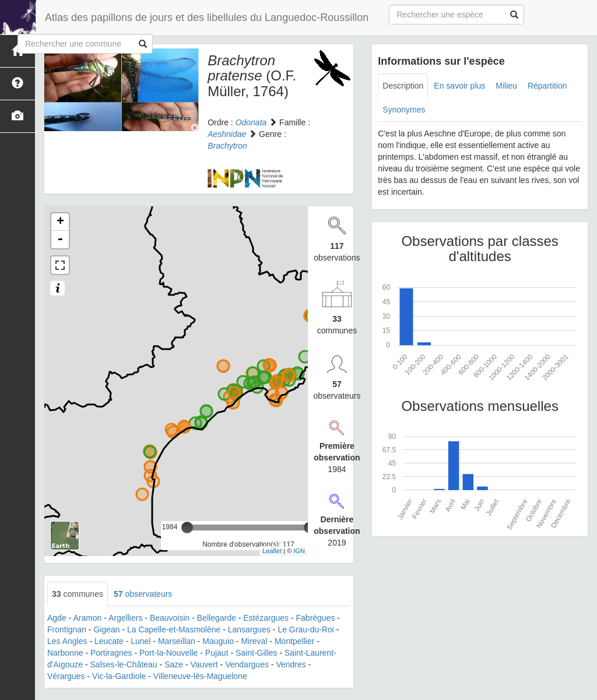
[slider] (187, 527)
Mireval (254, 641)
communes (78, 594)
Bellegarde (217, 618)
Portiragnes (111, 653)
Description (403, 86)
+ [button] (60, 222)
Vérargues (66, 676)
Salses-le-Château (124, 664)
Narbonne (65, 653)
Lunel (141, 641)
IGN (299, 551)
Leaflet (272, 551)
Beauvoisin (170, 618)
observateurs (143, 594)
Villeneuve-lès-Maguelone (200, 676)
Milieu (506, 86)
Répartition (547, 86)
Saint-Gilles (257, 653)
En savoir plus (459, 86)
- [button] (60, 240)
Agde (57, 618)
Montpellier (294, 641)
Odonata (251, 122)
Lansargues (249, 629)
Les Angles (67, 641)
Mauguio (218, 641)
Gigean (106, 629)
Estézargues (266, 618)
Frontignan (67, 629)
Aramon (87, 618)
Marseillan (177, 641)
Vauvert (204, 664)
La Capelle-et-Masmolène (174, 629)
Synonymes (404, 110)
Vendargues (247, 664)
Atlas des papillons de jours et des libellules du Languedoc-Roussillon (207, 17)
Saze (174, 664)
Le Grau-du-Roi (306, 629)
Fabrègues (316, 618)
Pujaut (217, 653)
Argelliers (125, 618)
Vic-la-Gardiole (119, 676)
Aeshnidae (227, 134)
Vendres (291, 664)
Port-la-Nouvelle (168, 653)
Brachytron (227, 146)
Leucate (109, 641)
